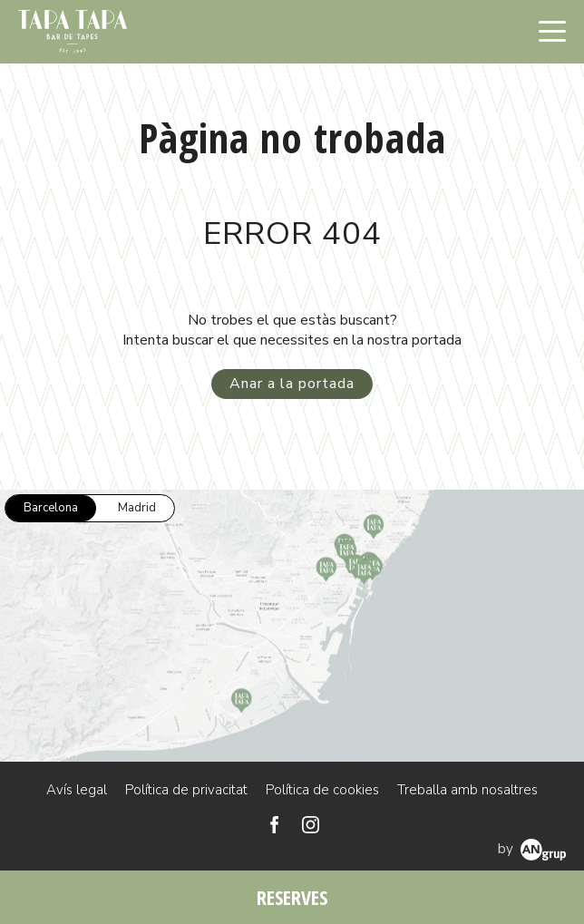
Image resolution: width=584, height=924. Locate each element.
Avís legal (77, 790)
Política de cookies (322, 790)
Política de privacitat (186, 790)
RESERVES (292, 897)
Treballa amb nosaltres (467, 790)
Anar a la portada (292, 384)
